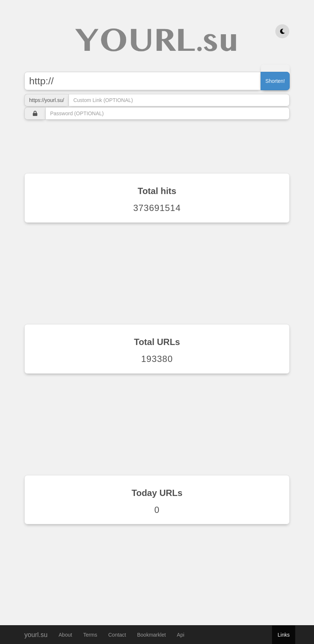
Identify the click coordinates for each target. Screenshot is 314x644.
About (65, 635)
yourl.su (36, 634)
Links (284, 635)
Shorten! (275, 81)
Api (181, 635)
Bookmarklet (151, 635)
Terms (90, 635)
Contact (117, 635)
